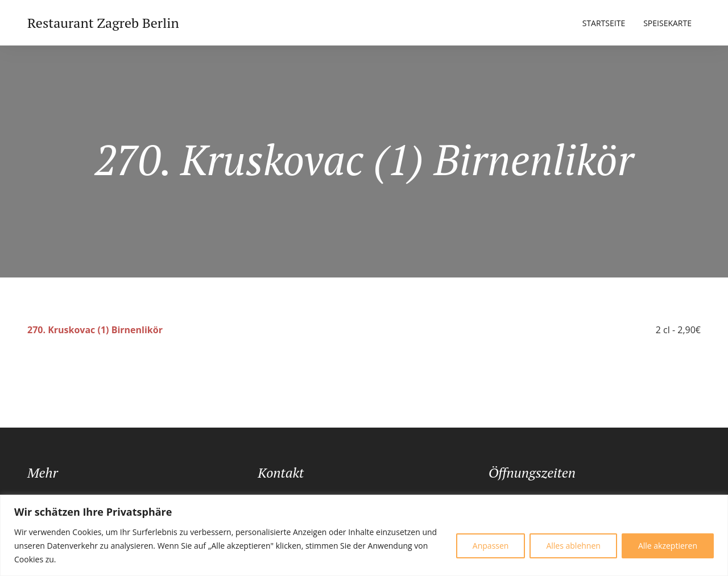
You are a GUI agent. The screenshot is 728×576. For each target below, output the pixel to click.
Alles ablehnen (573, 546)
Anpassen (491, 546)
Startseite (604, 23)
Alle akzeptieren (668, 546)
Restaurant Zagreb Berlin (103, 23)
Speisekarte (667, 23)
